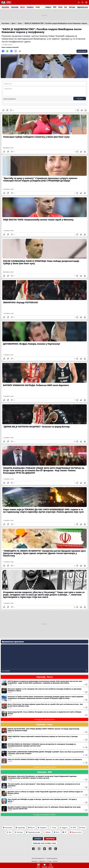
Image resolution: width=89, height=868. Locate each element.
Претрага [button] (83, 2)
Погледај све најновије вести (45, 719)
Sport (13, 23)
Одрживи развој (34, 832)
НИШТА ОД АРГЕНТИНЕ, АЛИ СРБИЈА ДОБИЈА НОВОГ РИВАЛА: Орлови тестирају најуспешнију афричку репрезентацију (44, 731)
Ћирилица (50, 839)
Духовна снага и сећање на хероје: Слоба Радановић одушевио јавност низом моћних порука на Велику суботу (44, 793)
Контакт (55, 861)
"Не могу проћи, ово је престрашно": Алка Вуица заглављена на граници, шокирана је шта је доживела (44, 786)
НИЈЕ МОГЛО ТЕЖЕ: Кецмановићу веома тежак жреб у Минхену (44, 216)
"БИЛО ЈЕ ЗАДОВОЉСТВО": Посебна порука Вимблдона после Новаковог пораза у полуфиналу (42, 31)
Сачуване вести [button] (79, 2)
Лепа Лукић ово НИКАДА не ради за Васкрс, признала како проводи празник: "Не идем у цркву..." (44, 801)
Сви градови (6, 671)
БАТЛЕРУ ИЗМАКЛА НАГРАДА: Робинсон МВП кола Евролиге (44, 382)
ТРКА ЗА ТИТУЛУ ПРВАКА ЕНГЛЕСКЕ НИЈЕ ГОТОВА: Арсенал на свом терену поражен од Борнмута (44, 761)
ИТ (66, 832)
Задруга (48, 7)
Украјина (30, 7)
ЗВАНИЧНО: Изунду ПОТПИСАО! (44, 299)
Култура (72, 7)
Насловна (5, 7)
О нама (49, 861)
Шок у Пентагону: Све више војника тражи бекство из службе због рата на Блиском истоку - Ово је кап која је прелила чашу (44, 706)
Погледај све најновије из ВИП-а (44, 815)
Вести (23, 7)
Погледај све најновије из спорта (45, 767)
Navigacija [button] (86, 2)
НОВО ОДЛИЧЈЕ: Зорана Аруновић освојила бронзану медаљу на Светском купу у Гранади (44, 738)
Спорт (38, 7)
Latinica (38, 839)
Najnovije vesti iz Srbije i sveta (44, 843)
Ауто (58, 832)
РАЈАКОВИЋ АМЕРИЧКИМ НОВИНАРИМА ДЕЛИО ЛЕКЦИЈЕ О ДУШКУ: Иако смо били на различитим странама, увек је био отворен (44, 754)
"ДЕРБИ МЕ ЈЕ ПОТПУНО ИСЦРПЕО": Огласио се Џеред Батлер (44, 424)
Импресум (34, 861)
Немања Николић (12, 47)
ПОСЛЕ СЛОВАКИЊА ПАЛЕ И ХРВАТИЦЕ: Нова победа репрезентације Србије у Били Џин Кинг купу (44, 258)
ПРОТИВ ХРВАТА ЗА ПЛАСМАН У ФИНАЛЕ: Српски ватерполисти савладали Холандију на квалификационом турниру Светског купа (44, 746)
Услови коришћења (9, 99)
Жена (60, 7)
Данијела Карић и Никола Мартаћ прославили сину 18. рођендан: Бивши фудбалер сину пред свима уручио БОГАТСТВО (44, 809)
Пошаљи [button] (80, 99)
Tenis (20, 23)
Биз (66, 7)
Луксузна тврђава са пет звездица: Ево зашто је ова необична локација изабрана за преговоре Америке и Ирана (44, 691)
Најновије (15, 7)
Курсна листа (77, 832)
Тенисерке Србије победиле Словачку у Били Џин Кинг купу (44, 134)
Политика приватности (38, 858)
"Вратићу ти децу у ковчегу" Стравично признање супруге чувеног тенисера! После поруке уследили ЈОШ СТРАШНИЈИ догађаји (44, 175)
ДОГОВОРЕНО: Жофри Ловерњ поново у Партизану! (44, 341)
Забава (48, 832)
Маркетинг (42, 861)
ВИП (55, 7)
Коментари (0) (82, 51)
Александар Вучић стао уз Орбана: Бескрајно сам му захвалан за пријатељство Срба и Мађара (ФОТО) (44, 714)
